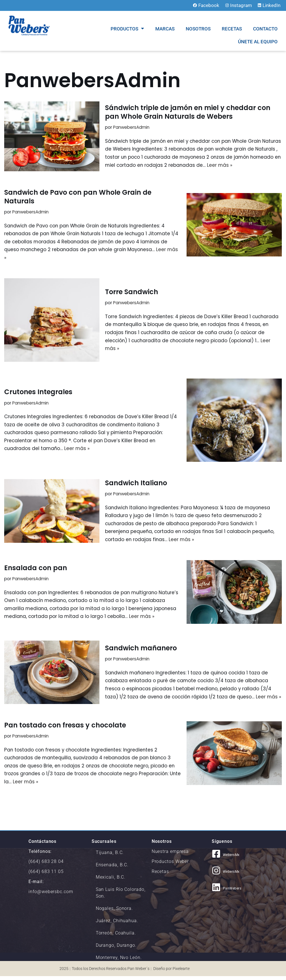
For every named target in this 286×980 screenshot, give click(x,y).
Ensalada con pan (36, 569)
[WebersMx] (216, 858)
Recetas (160, 875)
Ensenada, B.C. (112, 869)
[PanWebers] (216, 891)
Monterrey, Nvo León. (119, 961)
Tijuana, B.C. (110, 856)
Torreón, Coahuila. (116, 937)
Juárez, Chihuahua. (117, 925)
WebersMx (231, 859)
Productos (127, 29)
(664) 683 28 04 (46, 865)
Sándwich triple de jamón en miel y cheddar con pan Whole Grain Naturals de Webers (188, 112)
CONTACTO (265, 29)
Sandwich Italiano (136, 483)
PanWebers (232, 892)
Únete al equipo (258, 42)
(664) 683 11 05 (46, 875)
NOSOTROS (198, 29)
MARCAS (165, 29)
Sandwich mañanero (141, 646)
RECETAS (232, 29)
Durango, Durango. (116, 949)
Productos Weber (170, 865)
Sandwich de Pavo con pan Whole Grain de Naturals (78, 197)
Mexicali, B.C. (111, 881)
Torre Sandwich (132, 292)
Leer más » (254, 165)
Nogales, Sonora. (114, 912)
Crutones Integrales (38, 392)
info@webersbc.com (51, 895)
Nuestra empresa (170, 855)
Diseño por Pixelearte (171, 972)
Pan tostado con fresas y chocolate (65, 728)
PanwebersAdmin (131, 127)
